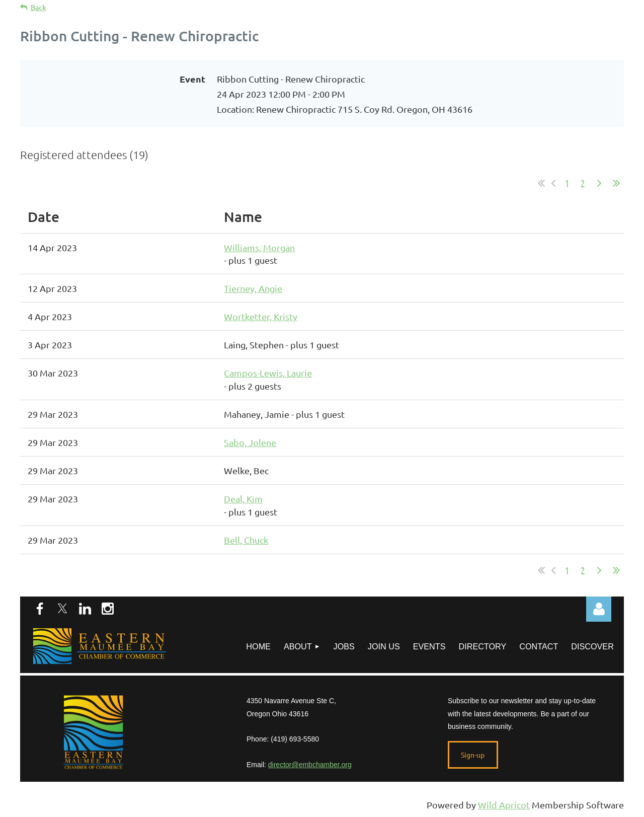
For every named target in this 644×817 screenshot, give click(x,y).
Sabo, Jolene (250, 442)
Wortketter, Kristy (261, 316)
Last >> (616, 183)
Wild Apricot (504, 805)
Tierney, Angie (253, 288)
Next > (599, 183)
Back (38, 7)
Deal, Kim (243, 499)
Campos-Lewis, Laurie (268, 373)
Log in (599, 609)
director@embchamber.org (310, 765)
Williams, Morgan (259, 247)
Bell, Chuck (246, 540)
